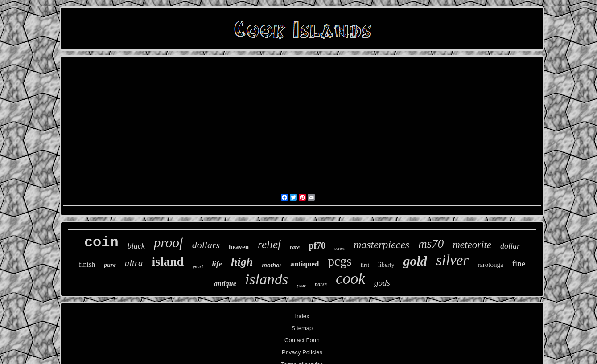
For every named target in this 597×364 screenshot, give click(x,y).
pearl (198, 266)
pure (110, 265)
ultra (134, 263)
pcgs (340, 261)
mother (272, 265)
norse (321, 284)
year (301, 285)
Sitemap (302, 328)
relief (269, 244)
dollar (510, 246)
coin (101, 243)
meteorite (472, 245)
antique (225, 284)
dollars (206, 245)
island (168, 261)
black (136, 246)
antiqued (305, 264)
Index (302, 316)
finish (87, 264)
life (217, 264)
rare (295, 247)
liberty (386, 265)
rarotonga (490, 265)
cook (350, 279)
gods (382, 283)
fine (519, 264)
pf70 (317, 245)
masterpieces (381, 245)
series (340, 248)
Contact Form (302, 340)
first (365, 265)
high (242, 262)
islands (267, 279)
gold (415, 261)
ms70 (431, 244)
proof (169, 243)
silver (452, 260)
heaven (239, 247)
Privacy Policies (302, 352)
